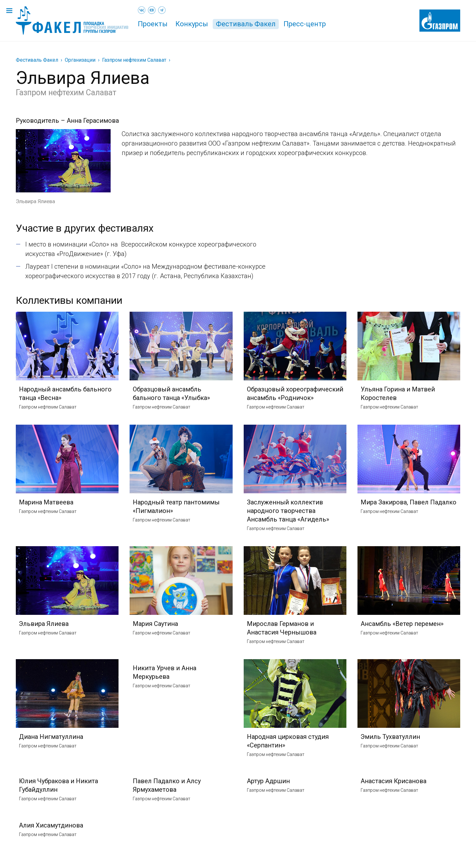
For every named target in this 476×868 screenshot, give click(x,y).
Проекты (153, 24)
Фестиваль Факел (246, 24)
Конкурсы (192, 24)
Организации (80, 60)
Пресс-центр (305, 24)
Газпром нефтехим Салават (134, 60)
